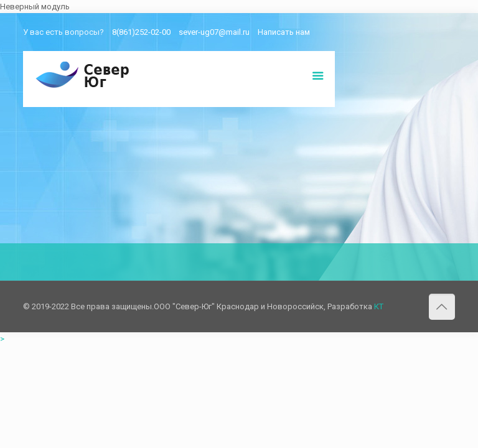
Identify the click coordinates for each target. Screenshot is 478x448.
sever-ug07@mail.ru (214, 32)
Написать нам (284, 32)
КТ (379, 306)
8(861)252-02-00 (141, 32)
